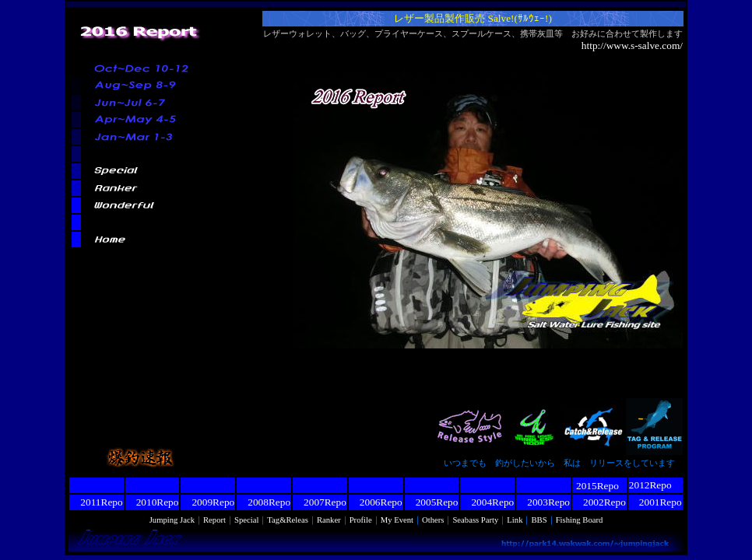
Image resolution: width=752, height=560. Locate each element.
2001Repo (655, 502)
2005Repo (432, 502)
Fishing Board (580, 520)
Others (433, 520)
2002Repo (599, 502)
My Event (397, 520)
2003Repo (543, 502)
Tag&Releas (288, 520)
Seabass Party (475, 520)
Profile (361, 520)
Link (515, 520)
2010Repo (153, 502)
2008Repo (264, 502)
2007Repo (320, 502)
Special (246, 520)
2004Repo (487, 502)
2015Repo (597, 486)
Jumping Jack (172, 520)
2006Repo (376, 502)
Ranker (329, 520)
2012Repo (650, 485)
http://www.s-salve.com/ (632, 45)
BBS (539, 520)
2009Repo (208, 502)
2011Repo (96, 502)
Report (214, 520)
